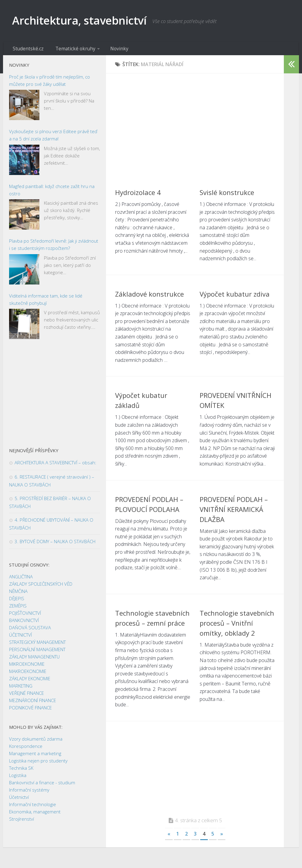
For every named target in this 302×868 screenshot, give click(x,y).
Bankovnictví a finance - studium (42, 785)
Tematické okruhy (69, 50)
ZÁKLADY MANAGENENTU (34, 659)
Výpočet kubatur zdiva (235, 296)
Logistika (18, 778)
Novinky (109, 50)
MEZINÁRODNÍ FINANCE (33, 703)
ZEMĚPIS (18, 608)
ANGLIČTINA (21, 579)
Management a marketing (35, 756)
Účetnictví (19, 800)
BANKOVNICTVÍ (24, 623)
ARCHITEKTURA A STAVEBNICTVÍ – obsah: (55, 465)
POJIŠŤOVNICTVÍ (25, 616)
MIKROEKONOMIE (27, 667)
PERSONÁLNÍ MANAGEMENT (37, 652)
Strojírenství (22, 822)
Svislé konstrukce (227, 195)
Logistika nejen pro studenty (38, 763)
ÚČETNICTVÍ (20, 638)
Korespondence (26, 749)
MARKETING (21, 688)
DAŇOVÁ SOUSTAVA (30, 630)
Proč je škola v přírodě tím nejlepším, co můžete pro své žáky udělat (50, 83)
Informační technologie (33, 807)
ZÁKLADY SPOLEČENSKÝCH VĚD (41, 587)
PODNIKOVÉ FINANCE (30, 710)
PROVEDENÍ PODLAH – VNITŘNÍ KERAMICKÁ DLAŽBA (234, 512)
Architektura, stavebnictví (89, 21)
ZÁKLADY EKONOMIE (30, 681)
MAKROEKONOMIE (28, 674)
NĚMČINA (18, 594)
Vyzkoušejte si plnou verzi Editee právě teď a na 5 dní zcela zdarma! (53, 138)
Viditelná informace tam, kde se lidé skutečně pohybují (46, 302)
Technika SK (21, 771)
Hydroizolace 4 (138, 195)
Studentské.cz (27, 50)
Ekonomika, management (35, 814)
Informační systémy (29, 792)
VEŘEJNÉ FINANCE (27, 696)
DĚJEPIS (17, 601)
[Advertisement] (195, 127)
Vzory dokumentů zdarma (36, 742)
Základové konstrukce (149, 296)
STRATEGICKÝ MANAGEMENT (37, 645)
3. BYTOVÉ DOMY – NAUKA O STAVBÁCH (55, 544)
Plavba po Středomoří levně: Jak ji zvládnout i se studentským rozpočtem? (54, 247)
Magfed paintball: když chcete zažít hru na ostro (52, 192)
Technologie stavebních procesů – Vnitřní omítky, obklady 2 (237, 625)
